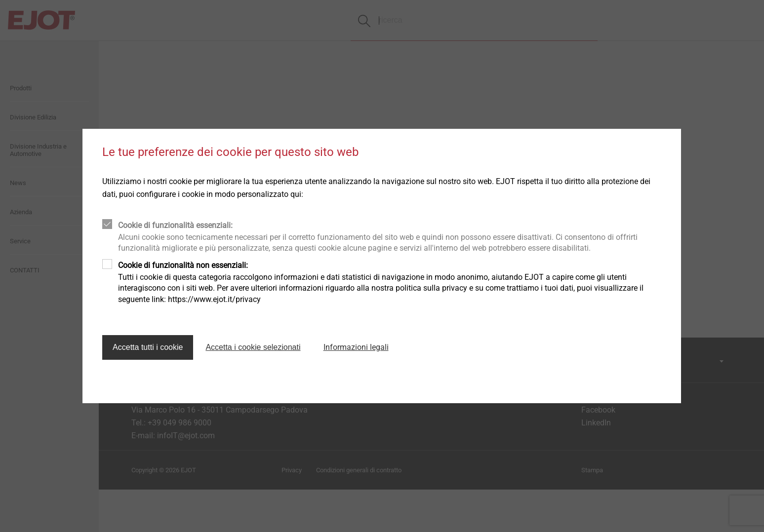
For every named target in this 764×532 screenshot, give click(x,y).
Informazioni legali (356, 347)
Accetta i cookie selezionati (253, 347)
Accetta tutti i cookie (148, 347)
